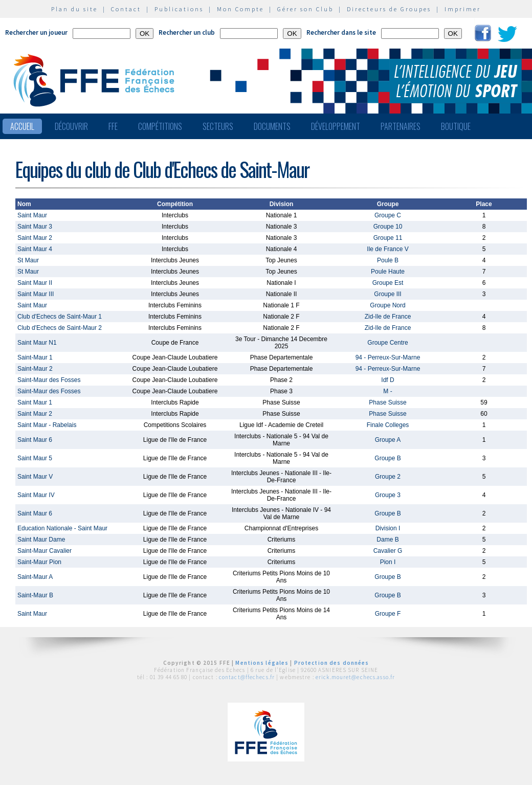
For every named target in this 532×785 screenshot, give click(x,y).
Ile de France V (387, 249)
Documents (272, 126)
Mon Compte (240, 9)
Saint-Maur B (35, 595)
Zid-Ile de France (388, 317)
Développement (336, 126)
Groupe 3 (388, 495)
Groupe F (388, 614)
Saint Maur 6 (35, 440)
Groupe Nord (387, 305)
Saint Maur (32, 215)
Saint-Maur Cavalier (45, 551)
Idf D (387, 380)
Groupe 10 (388, 227)
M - (387, 391)
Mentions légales (262, 663)
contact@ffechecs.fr (247, 677)
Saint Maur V (35, 477)
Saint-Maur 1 (35, 357)
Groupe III (387, 294)
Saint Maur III (36, 294)
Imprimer (463, 9)
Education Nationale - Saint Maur (62, 528)
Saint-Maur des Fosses (49, 380)
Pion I (388, 562)
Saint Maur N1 (37, 343)
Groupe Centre (387, 343)
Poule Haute (388, 272)
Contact (126, 9)
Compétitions (160, 126)
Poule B (388, 260)
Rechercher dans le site (341, 32)
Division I (388, 528)
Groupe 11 (388, 238)
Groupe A (388, 440)
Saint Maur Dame (41, 540)
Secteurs (218, 126)
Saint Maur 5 (35, 458)
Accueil (22, 126)
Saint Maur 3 (35, 227)
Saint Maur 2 (35, 238)
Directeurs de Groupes (389, 9)
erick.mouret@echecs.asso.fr (355, 677)
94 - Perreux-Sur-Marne (388, 357)
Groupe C (388, 215)
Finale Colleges (388, 425)
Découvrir (71, 126)
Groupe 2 (388, 477)
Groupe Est (388, 283)
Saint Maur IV (36, 495)
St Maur (28, 260)
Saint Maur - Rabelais (47, 425)
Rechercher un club (187, 32)
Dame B (387, 540)
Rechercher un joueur (36, 32)
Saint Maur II (35, 283)
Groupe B (387, 458)
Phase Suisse (387, 402)
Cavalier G (388, 551)
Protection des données (332, 663)
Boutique (456, 126)
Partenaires (401, 126)
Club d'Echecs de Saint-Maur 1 (60, 317)
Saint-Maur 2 (35, 369)
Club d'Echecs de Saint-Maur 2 (60, 328)
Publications (179, 9)
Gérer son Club (305, 9)
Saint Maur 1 (35, 402)
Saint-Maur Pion (39, 562)
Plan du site (74, 9)
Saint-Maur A (35, 577)
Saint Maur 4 (35, 249)
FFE (113, 126)
